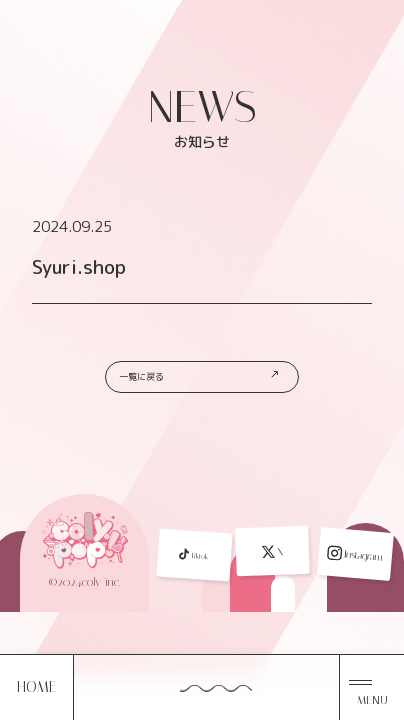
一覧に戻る (205, 383)
